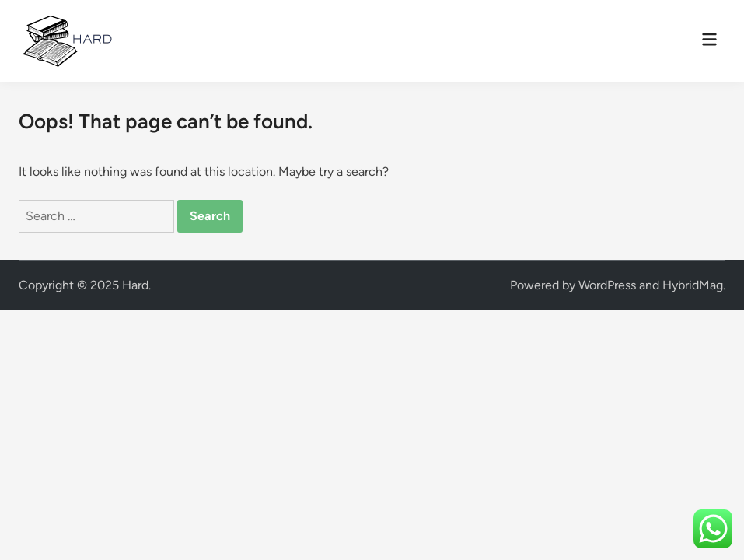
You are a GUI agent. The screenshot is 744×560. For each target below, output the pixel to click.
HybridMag (693, 285)
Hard (135, 285)
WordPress (607, 285)
